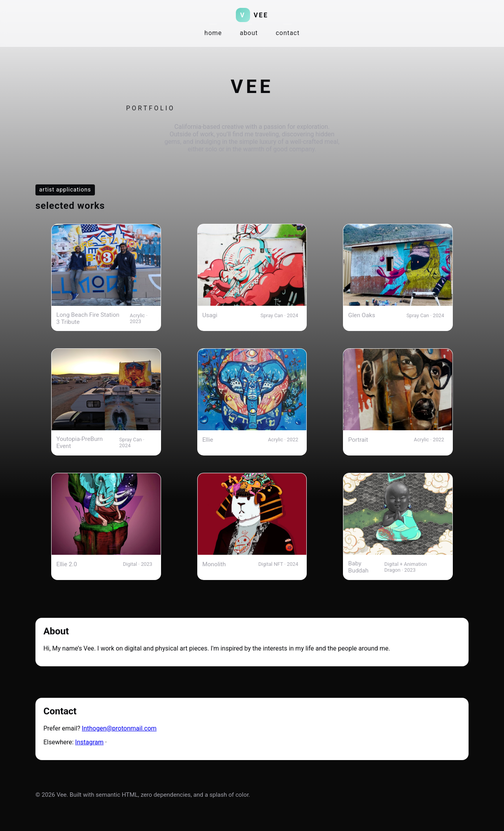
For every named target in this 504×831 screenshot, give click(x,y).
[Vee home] (252, 15)
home (213, 33)
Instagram (89, 742)
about (249, 33)
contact (288, 33)
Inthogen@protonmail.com (119, 728)
